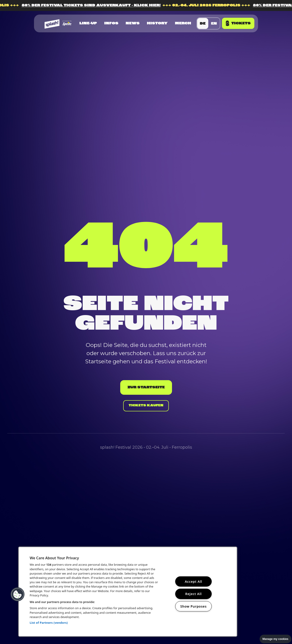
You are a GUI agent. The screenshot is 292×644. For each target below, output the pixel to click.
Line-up (88, 23)
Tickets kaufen (146, 406)
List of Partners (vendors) (49, 623)
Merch (183, 23)
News (133, 23)
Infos (111, 23)
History (157, 23)
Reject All (193, 594)
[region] (128, 592)
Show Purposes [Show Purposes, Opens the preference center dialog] (193, 606)
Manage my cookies (275, 639)
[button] (18, 594)
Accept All (193, 582)
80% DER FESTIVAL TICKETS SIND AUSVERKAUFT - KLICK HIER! (150, 5)
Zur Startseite (146, 385)
